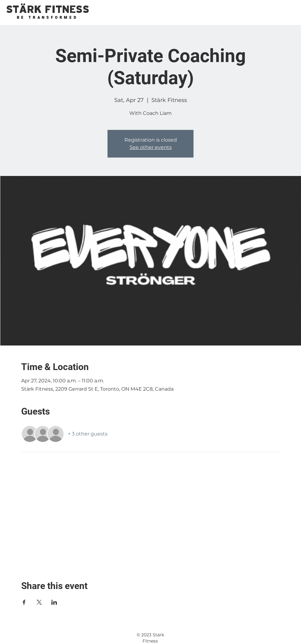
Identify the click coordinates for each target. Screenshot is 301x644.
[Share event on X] (39, 602)
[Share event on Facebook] (24, 602)
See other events (151, 147)
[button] (48, 10)
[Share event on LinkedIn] (54, 602)
